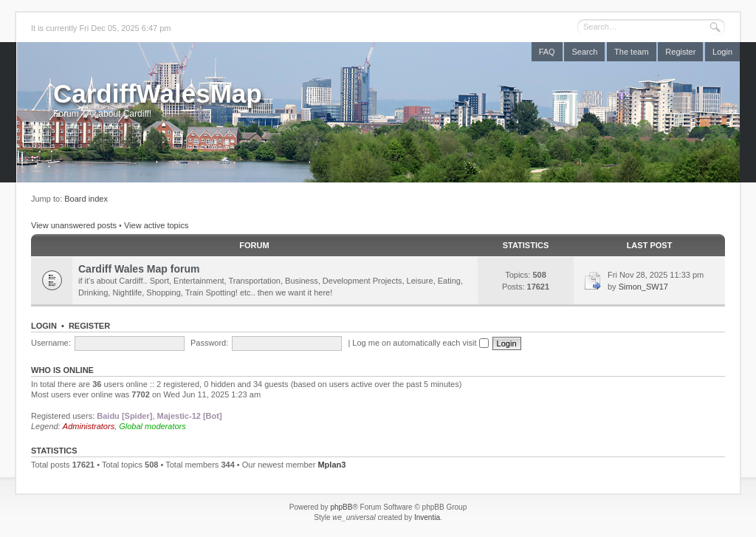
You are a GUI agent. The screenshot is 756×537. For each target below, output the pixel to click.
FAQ (547, 52)
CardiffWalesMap (158, 93)
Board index (86, 199)
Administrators (89, 426)
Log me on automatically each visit (420, 343)
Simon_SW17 (643, 287)
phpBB (341, 507)
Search (584, 52)
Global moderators (152, 426)
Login (722, 52)
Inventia (427, 517)
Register (680, 52)
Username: (51, 343)
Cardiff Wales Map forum (139, 269)
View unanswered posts (74, 225)
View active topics (156, 225)
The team (631, 52)
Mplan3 (331, 465)
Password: (209, 343)
